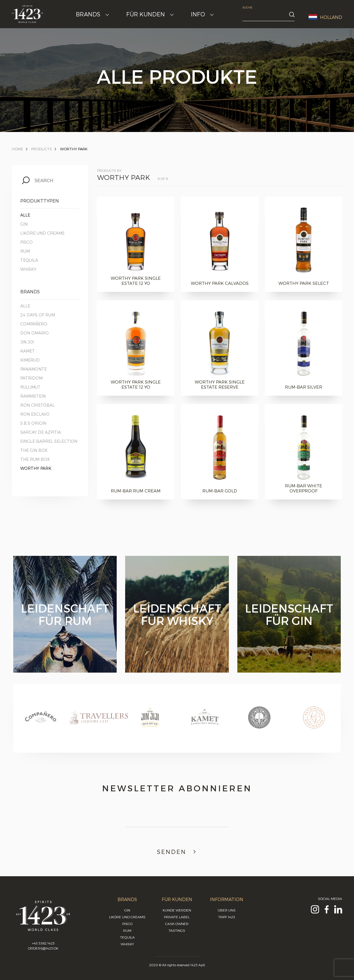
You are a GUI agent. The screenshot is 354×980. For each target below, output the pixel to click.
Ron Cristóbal (37, 405)
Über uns (227, 910)
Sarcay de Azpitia (41, 432)
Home (17, 149)
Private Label (177, 917)
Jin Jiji (27, 342)
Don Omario (35, 333)
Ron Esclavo (35, 414)
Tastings (177, 930)
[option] (41, 723)
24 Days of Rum (38, 315)
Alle (25, 215)
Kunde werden (177, 910)
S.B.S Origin (33, 423)
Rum (25, 251)
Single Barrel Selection (49, 441)
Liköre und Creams (42, 233)
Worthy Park (74, 149)
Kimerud (30, 360)
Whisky (28, 269)
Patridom (31, 378)
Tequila (29, 260)
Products (42, 149)
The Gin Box (34, 450)
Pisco (26, 242)
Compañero (34, 324)
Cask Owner (177, 924)
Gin (24, 224)
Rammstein (33, 396)
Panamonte (34, 369)
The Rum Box (35, 459)
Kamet (28, 351)
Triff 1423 (227, 917)
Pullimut (30, 387)
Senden (177, 852)
